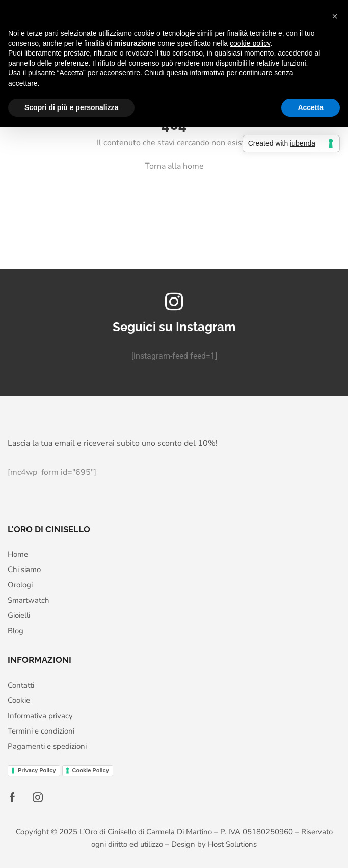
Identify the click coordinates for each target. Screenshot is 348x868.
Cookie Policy (91, 770)
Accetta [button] (311, 107)
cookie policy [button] (250, 43)
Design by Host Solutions (214, 844)
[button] (335, 16)
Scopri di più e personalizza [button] (71, 107)
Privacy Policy (37, 770)
